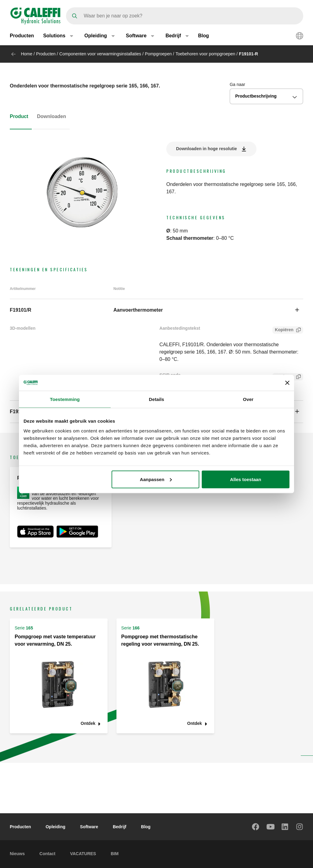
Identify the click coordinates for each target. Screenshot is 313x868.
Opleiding (55, 827)
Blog (204, 36)
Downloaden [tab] (52, 116)
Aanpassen (156, 479)
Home (26, 54)
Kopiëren (283, 330)
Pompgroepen (158, 54)
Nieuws (17, 854)
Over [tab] (248, 399)
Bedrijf (120, 827)
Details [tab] (156, 399)
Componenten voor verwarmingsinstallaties (100, 54)
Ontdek (88, 723)
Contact (47, 854)
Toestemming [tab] (65, 399)
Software (89, 827)
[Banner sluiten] (287, 383)
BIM (115, 854)
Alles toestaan (246, 479)
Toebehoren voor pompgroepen (205, 54)
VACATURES (83, 854)
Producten (22, 36)
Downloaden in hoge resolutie (206, 149)
